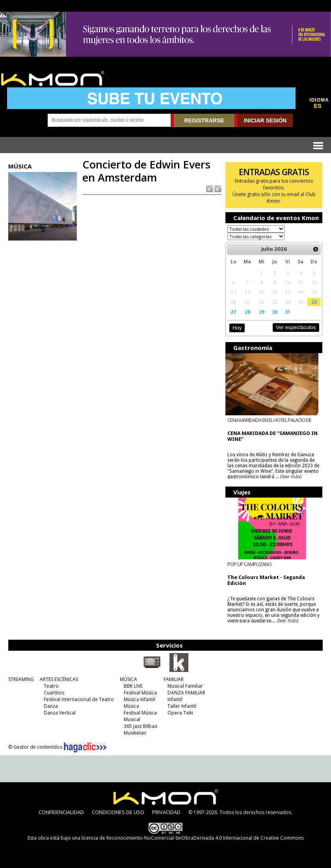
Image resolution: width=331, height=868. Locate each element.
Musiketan (135, 733)
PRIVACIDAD (166, 812)
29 (262, 312)
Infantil (175, 699)
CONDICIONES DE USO (118, 812)
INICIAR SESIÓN (265, 120)
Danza (51, 706)
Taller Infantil (182, 706)
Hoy (237, 328)
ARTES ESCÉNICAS (59, 679)
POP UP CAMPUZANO (249, 564)
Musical (132, 719)
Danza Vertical (60, 713)
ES (318, 106)
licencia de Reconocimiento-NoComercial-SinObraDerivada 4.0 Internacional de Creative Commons (192, 838)
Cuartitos (54, 693)
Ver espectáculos (296, 327)
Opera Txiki (180, 713)
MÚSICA (128, 679)
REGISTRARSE (204, 120)
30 (275, 312)
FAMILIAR (174, 679)
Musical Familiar (185, 686)
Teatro (51, 686)
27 (233, 312)
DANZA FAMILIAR (186, 693)
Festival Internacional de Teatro (79, 699)
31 (288, 312)
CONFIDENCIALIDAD (61, 812)
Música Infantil (139, 699)
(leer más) (291, 477)
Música (131, 706)
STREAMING (21, 679)
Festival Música (140, 693)
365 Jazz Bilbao (141, 726)
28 (247, 312)
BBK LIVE (133, 686)
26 (314, 302)
